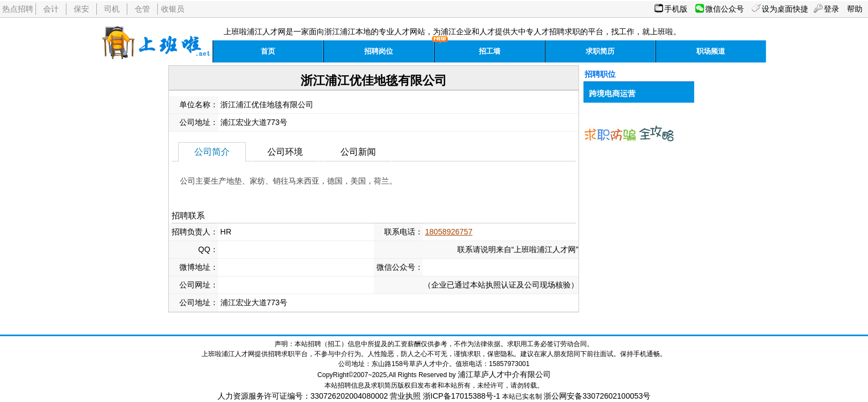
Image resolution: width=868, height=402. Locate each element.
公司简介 (212, 152)
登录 (831, 9)
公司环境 (285, 152)
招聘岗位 (379, 51)
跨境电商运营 (612, 93)
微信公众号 (725, 9)
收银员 (173, 9)
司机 (112, 9)
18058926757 (449, 232)
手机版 (676, 9)
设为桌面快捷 (785, 9)
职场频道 (711, 51)
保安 (81, 9)
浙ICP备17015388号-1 (462, 396)
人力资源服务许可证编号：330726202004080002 (303, 396)
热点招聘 (18, 9)
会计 (51, 9)
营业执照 (405, 396)
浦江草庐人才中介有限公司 (504, 374)
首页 (268, 51)
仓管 (142, 9)
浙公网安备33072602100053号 (597, 396)
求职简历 (600, 51)
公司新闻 (358, 152)
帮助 (855, 9)
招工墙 (490, 51)
